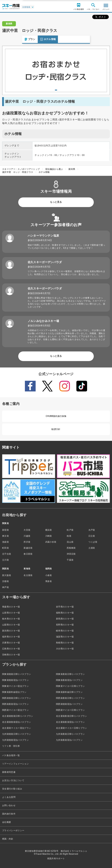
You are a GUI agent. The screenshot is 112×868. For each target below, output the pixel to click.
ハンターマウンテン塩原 (43, 236)
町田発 (5, 548)
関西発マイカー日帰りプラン (70, 710)
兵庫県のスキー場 (11, 643)
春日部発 (28, 554)
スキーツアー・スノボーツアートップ (21, 169)
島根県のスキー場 (65, 643)
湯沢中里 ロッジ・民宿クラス (18, 172)
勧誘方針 (56, 429)
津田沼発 (71, 554)
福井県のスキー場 (11, 637)
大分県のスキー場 (65, 649)
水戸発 (92, 530)
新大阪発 (7, 575)
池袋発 (5, 542)
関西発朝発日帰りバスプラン (17, 698)
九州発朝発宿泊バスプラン (15, 740)
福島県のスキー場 (65, 613)
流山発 (70, 542)
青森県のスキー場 (11, 607)
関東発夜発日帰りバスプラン (70, 674)
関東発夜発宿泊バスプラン (69, 680)
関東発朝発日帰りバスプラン (17, 674)
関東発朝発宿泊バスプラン (15, 680)
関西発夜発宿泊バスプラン (15, 704)
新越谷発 (28, 548)
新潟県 (72, 169)
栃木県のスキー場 (11, 619)
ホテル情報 (26, 39)
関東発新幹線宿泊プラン (14, 692)
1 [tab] (56, 90)
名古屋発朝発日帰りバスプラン (18, 716)
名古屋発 (28, 575)
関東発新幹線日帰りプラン (69, 692)
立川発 (5, 560)
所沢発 (27, 542)
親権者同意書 (9, 772)
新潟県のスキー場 (11, 631)
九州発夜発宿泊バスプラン (69, 740)
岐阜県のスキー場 (65, 631)
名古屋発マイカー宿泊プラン (17, 728)
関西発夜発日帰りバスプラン (70, 698)
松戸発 (70, 530)
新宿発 (5, 530)
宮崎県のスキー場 (11, 655)
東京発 (5, 536)
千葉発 (70, 560)
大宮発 (27, 530)
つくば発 (93, 542)
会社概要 (7, 822)
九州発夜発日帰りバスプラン (70, 734)
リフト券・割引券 (11, 746)
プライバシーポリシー (13, 830)
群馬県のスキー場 (65, 619)
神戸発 (5, 587)
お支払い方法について (13, 780)
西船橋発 (71, 548)
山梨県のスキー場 (11, 625)
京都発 (5, 581)
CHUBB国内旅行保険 (56, 416)
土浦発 (92, 548)
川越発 (27, 536)
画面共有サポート (56, 858)
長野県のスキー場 (65, 625)
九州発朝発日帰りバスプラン (17, 734)
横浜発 (49, 530)
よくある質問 (9, 797)
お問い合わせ (9, 805)
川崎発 (49, 536)
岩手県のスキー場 (65, 607)
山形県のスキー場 (11, 613)
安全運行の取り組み (12, 789)
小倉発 (49, 575)
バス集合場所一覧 (11, 755)
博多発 (49, 581)
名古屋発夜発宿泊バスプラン (70, 722)
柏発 (69, 536)
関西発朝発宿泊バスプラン (69, 704)
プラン (8, 39)
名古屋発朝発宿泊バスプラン (17, 722)
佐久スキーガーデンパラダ (45, 262)
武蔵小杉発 (51, 542)
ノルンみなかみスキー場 (43, 321)
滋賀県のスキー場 (65, 637)
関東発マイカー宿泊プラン (15, 686)
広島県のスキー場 (11, 649)
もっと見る (56, 202)
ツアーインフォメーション (15, 764)
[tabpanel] (56, 70)
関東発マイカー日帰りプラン (70, 686)
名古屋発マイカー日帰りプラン (71, 728)
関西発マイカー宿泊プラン (15, 710)
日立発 (92, 536)
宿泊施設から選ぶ (54, 169)
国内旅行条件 (9, 814)
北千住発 (7, 554)
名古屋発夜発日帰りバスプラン (71, 716)
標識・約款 (8, 839)
